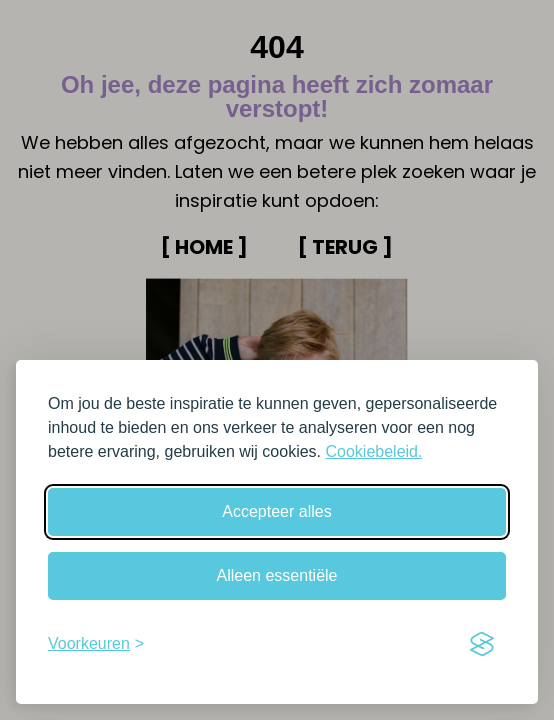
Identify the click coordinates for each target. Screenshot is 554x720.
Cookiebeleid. (373, 451)
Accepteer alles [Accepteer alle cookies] (276, 511)
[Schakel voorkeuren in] (96, 644)
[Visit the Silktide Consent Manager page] (482, 644)
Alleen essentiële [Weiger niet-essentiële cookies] (277, 575)
